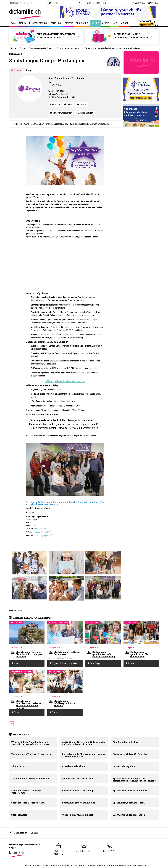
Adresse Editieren (84, 113)
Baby (13, 23)
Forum (88, 3)
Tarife (104, 3)
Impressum (68, 865)
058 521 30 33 (58, 91)
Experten (96, 3)
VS (31, 3)
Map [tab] (28, 70)
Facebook (55, 104)
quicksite (35, 865)
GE (24, 3)
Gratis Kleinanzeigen (139, 865)
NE (28, 3)
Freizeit (69, 23)
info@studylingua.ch (60, 94)
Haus (115, 23)
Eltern (23, 23)
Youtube (81, 104)
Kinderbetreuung (38, 23)
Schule (95, 23)
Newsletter (123, 865)
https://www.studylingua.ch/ (64, 97)
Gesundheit (82, 23)
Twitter (68, 104)
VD (20, 3)
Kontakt (75, 865)
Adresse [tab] (16, 70)
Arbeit (105, 23)
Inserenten (115, 865)
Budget (124, 23)
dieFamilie (14, 3)
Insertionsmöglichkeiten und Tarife (99, 865)
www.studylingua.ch (43, 536)
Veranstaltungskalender (61, 113)
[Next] (20, 724)
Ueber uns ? (83, 865)
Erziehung (56, 23)
